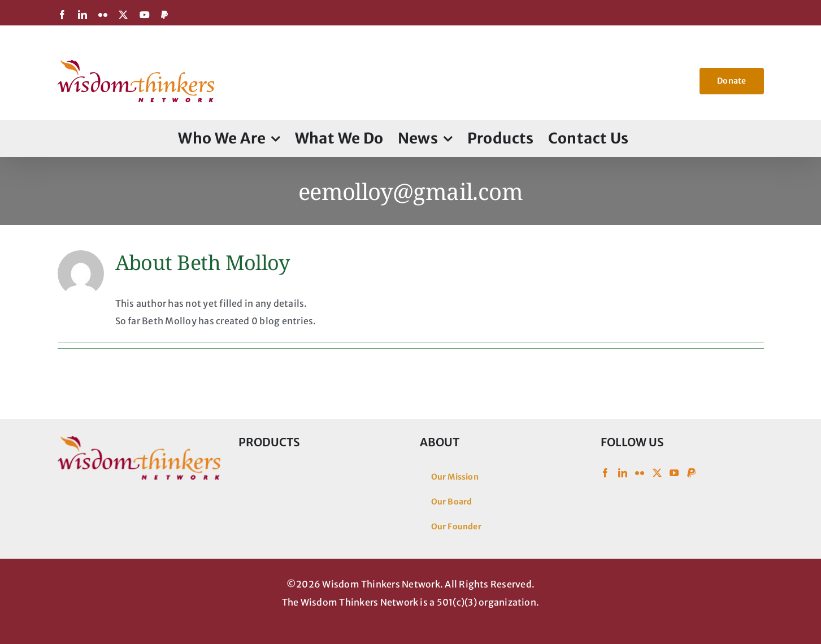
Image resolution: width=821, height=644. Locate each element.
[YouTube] (674, 473)
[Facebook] (605, 473)
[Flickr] (640, 473)
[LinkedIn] (623, 473)
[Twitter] (657, 473)
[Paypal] (692, 473)
